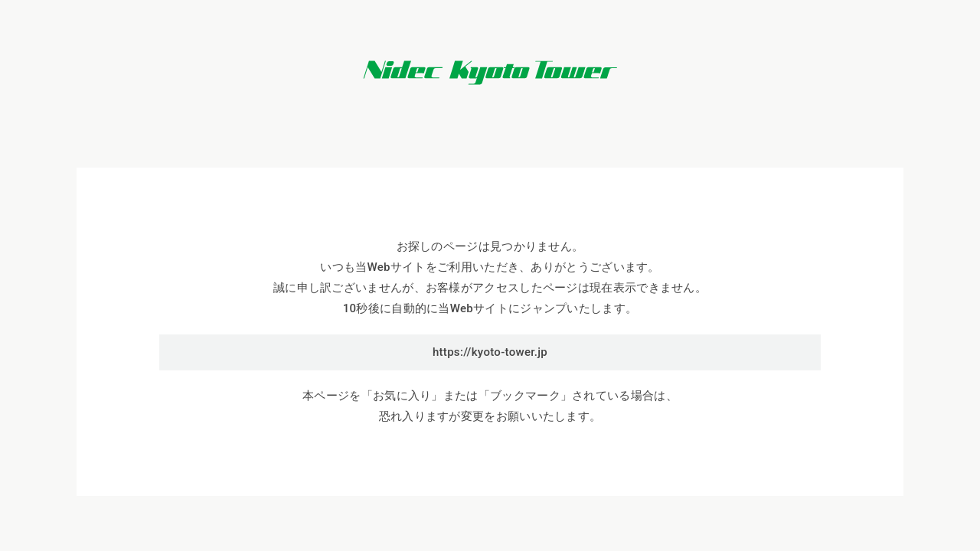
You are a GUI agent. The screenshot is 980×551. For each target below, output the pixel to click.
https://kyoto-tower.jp (490, 352)
